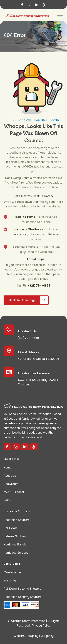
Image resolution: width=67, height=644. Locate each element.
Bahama (53, 238)
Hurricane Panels (15, 544)
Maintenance (12, 572)
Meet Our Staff (14, 492)
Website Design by (26, 636)
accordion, (21, 238)
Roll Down (10, 528)
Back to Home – (27, 220)
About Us (10, 476)
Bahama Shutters (15, 536)
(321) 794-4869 (39, 286)
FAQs (7, 500)
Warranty (10, 580)
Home (8, 467)
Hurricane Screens (16, 553)
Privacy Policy (41, 626)
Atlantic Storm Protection (28, 621)
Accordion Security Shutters (23, 597)
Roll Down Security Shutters (22, 589)
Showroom (11, 484)
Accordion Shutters (17, 520)
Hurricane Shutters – (28, 233)
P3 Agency (46, 636)
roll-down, (35, 238)
